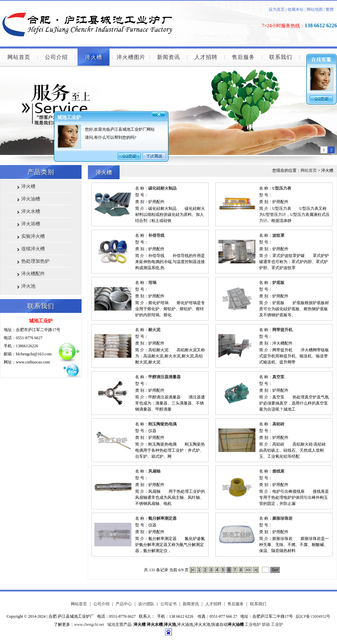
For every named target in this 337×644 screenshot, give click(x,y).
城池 (111, 624)
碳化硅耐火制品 (162, 188)
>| (256, 570)
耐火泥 (154, 330)
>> (248, 570)
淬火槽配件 (33, 274)
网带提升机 (282, 330)
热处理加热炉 (35, 261)
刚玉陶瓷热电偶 (162, 424)
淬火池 (28, 286)
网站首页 (19, 57)
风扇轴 (154, 471)
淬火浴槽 (31, 224)
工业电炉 (253, 624)
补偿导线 (156, 235)
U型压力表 (282, 188)
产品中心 (124, 604)
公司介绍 (56, 57)
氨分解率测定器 (162, 518)
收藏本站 (295, 9)
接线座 (278, 471)
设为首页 (277, 9)
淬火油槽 (31, 199)
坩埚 (152, 283)
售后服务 (243, 57)
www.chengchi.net (89, 624)
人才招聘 (206, 57)
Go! (275, 570)
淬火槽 (94, 57)
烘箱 (266, 624)
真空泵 (278, 377)
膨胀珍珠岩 (282, 518)
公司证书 (168, 604)
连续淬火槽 (33, 249)
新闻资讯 (168, 57)
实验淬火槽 (33, 236)
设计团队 (146, 604)
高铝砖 (278, 424)
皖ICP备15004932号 (313, 616)
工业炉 (277, 624)
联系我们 (281, 57)
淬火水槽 (31, 211)
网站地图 (315, 9)
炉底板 (278, 283)
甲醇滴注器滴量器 (164, 377)
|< (193, 570)
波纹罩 (278, 235)
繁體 (330, 9)
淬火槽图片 (131, 57)
